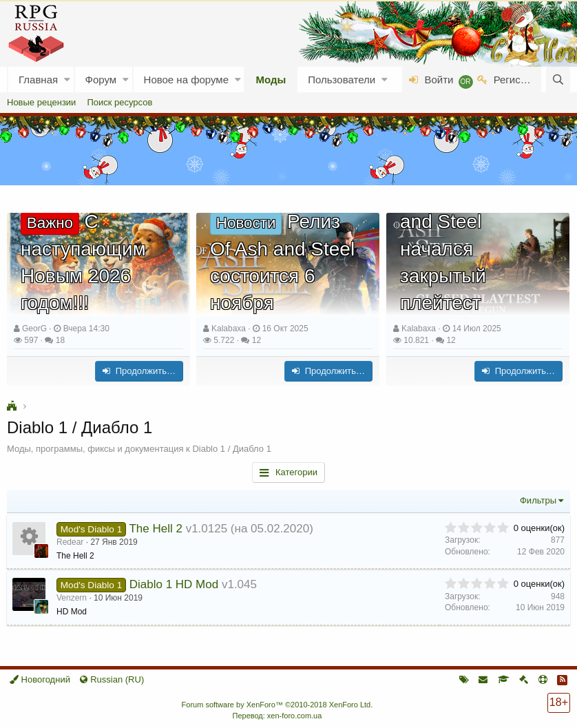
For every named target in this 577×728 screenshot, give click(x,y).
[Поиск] (558, 80)
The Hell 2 (155, 529)
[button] (67, 80)
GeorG (34, 329)
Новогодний (40, 679)
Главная (38, 80)
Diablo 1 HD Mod (174, 584)
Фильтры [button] (538, 500)
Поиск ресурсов (119, 102)
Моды (271, 80)
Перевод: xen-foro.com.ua (277, 716)
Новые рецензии (41, 102)
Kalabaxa (229, 329)
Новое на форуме (186, 80)
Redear (70, 542)
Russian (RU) (112, 679)
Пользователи (342, 80)
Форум (101, 80)
